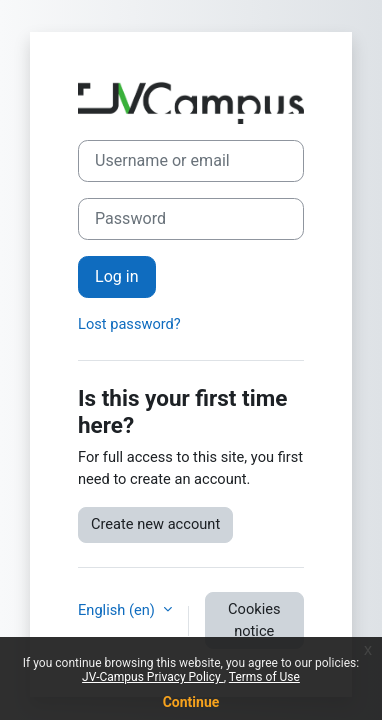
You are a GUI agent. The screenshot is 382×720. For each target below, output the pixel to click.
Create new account (155, 524)
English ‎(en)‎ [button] (118, 610)
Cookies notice (254, 620)
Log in (117, 276)
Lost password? (129, 324)
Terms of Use (264, 677)
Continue (191, 702)
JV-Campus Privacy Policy (153, 677)
